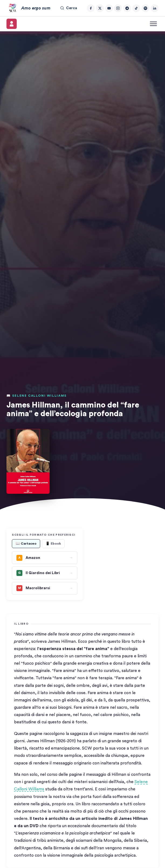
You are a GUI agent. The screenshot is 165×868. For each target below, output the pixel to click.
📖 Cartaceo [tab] (26, 544)
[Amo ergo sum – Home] (28, 8)
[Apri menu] (153, 24)
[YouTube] (109, 8)
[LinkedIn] (155, 8)
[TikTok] (136, 8)
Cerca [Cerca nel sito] (68, 8)
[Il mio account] (12, 24)
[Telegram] (127, 8)
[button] (28, 461)
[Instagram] (118, 8)
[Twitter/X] (100, 8)
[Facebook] (91, 8)
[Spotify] (145, 8)
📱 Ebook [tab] (53, 544)
